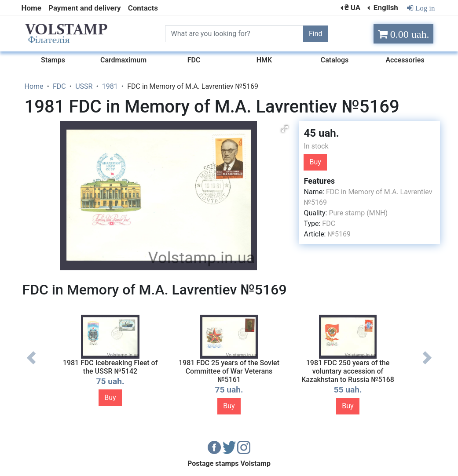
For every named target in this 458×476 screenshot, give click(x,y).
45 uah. (321, 133)
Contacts (143, 8)
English (385, 7)
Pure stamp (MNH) (358, 213)
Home (32, 8)
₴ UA (352, 7)
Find (316, 34)
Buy (315, 162)
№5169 (339, 234)
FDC (329, 223)
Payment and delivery (85, 8)
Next (427, 364)
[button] (285, 129)
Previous (31, 364)
